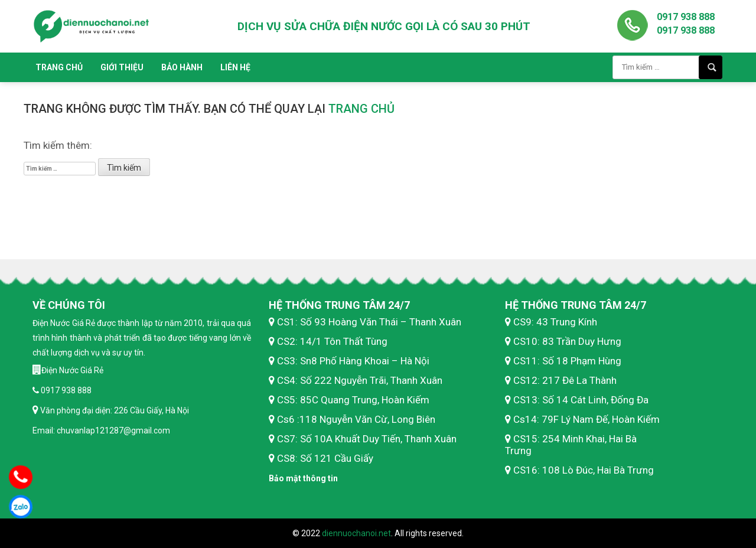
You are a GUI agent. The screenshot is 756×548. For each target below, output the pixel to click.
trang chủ (361, 109)
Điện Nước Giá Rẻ (72, 370)
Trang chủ (59, 67)
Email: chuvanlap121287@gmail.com (101, 430)
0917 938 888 (686, 17)
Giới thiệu (122, 67)
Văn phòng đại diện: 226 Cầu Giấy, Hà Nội (114, 410)
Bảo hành (182, 67)
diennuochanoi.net (356, 533)
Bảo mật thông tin (303, 478)
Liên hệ (235, 67)
